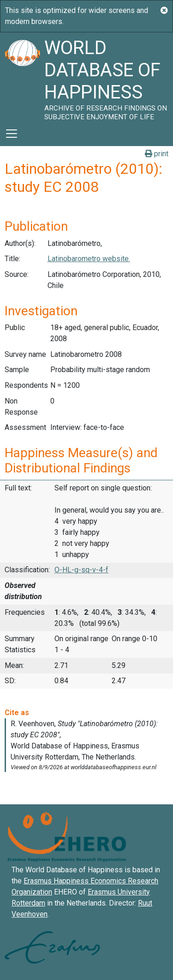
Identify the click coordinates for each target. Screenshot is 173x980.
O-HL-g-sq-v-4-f (81, 570)
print (157, 154)
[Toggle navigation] (12, 134)
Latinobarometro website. (89, 259)
